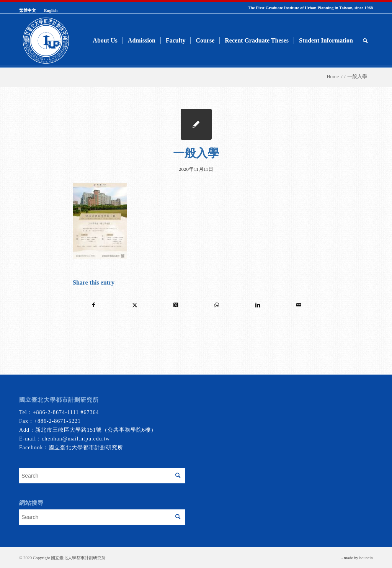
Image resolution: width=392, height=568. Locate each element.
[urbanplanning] (46, 41)
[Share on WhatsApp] (217, 305)
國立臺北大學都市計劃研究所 (86, 448)
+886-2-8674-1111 (56, 412)
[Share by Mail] (299, 305)
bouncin (366, 558)
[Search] (365, 41)
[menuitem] (30, 10)
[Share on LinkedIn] (258, 305)
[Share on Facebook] (94, 305)
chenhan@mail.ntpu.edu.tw (76, 439)
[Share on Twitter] (135, 305)
